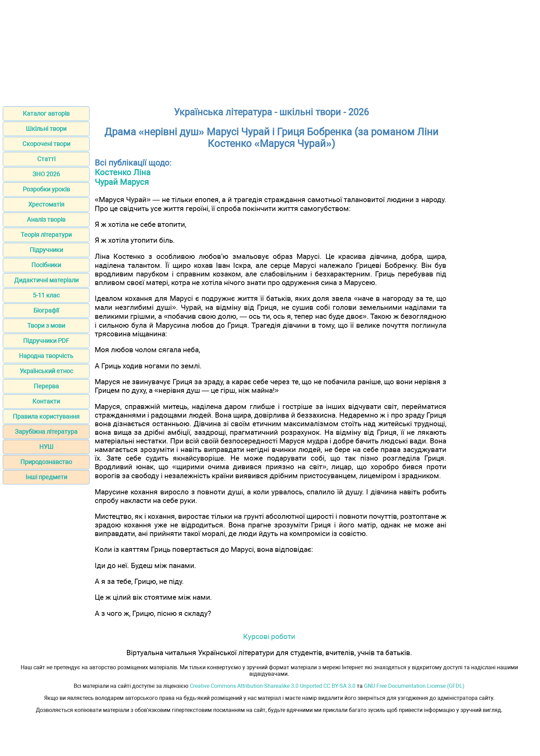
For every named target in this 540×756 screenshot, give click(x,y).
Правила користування (46, 416)
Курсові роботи (269, 636)
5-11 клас (46, 295)
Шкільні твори (46, 129)
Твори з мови (46, 325)
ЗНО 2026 (46, 174)
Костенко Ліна (123, 172)
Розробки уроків (46, 189)
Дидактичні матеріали (46, 280)
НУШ (46, 447)
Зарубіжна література (46, 432)
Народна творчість (46, 356)
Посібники (46, 265)
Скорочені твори (46, 144)
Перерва (46, 386)
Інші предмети (46, 477)
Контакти (46, 401)
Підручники (46, 250)
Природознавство (46, 462)
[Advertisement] (270, 51)
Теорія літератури (46, 235)
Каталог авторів (46, 113)
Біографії (46, 310)
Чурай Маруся (122, 182)
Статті (46, 159)
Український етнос (46, 371)
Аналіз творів (46, 219)
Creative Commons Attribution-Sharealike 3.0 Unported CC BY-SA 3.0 (273, 686)
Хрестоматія (46, 204)
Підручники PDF (46, 341)
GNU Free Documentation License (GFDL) (414, 686)
